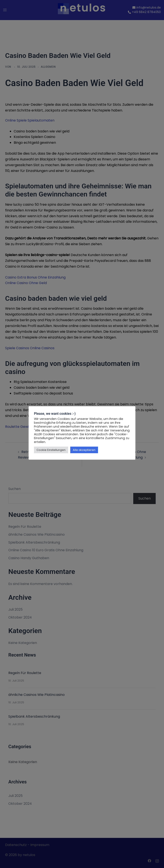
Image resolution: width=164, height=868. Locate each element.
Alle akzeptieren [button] (84, 450)
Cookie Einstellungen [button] (51, 450)
